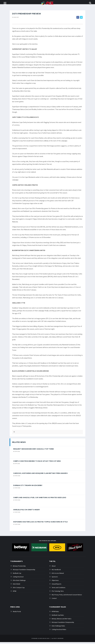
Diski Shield (16, 586)
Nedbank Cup (17, 575)
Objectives (55, 582)
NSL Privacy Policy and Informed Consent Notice (67, 597)
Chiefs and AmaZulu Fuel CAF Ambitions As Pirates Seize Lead (40, 500)
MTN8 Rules (55, 613)
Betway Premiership (19, 568)
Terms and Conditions (59, 589)
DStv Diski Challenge (19, 582)
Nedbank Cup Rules (58, 617)
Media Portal (17, 613)
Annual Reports (57, 586)
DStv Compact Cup (19, 589)
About (54, 568)
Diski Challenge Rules (58, 628)
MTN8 (15, 593)
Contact (54, 600)
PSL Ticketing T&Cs (58, 593)
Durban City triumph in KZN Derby (28, 487)
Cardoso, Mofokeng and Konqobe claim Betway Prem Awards (40, 475)
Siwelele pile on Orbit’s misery (27, 512)
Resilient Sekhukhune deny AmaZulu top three (33, 451)
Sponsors (55, 579)
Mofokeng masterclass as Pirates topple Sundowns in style (40, 524)
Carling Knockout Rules (59, 631)
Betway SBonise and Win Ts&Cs (62, 621)
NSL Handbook (56, 571)
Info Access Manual (58, 575)
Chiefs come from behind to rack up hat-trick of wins (37, 463)
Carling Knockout (18, 579)
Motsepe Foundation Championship (24, 571)
